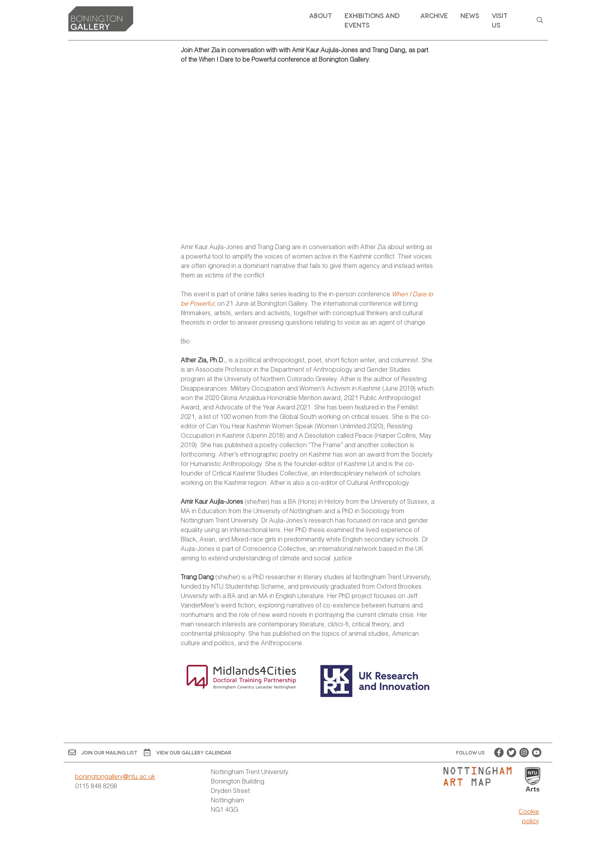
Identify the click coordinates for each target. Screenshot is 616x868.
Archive (434, 15)
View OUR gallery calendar (188, 752)
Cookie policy (529, 816)
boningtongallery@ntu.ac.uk (115, 776)
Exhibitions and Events (372, 20)
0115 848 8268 (96, 786)
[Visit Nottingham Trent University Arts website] (533, 780)
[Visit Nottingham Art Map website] (481, 776)
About (321, 15)
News (470, 15)
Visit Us (500, 20)
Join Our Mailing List (103, 752)
